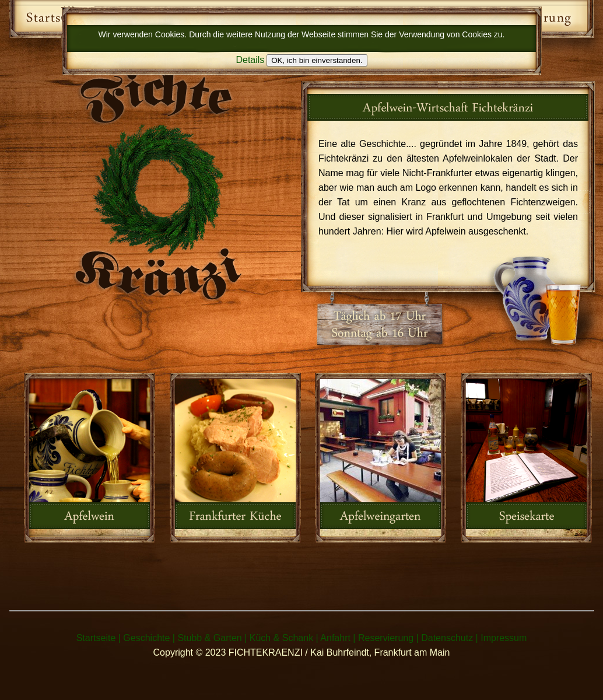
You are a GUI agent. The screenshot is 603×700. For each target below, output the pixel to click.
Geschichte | (149, 638)
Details (250, 60)
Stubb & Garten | (212, 638)
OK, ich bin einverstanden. (317, 60)
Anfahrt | (338, 638)
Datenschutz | (450, 638)
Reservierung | (388, 638)
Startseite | (99, 638)
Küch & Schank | (284, 638)
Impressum (504, 638)
